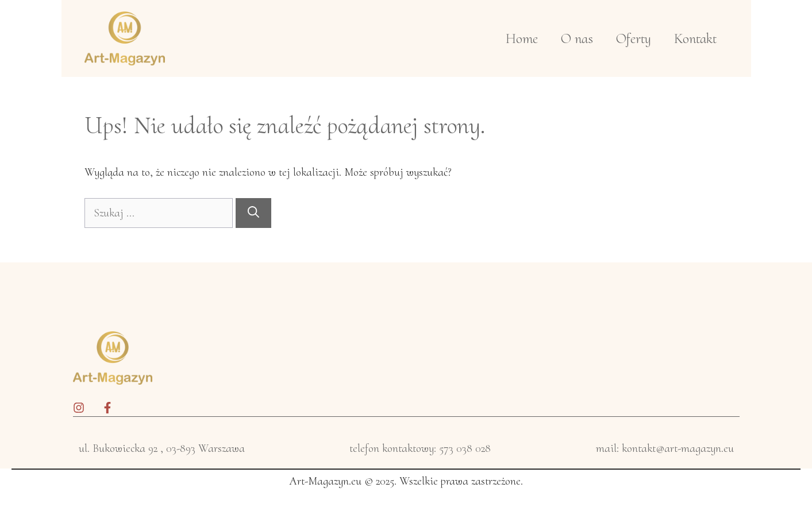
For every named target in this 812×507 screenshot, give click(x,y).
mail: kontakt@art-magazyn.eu (665, 448)
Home (522, 38)
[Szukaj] (253, 213)
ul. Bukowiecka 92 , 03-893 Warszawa (162, 448)
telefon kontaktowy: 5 (397, 448)
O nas (577, 38)
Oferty (634, 38)
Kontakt (695, 38)
